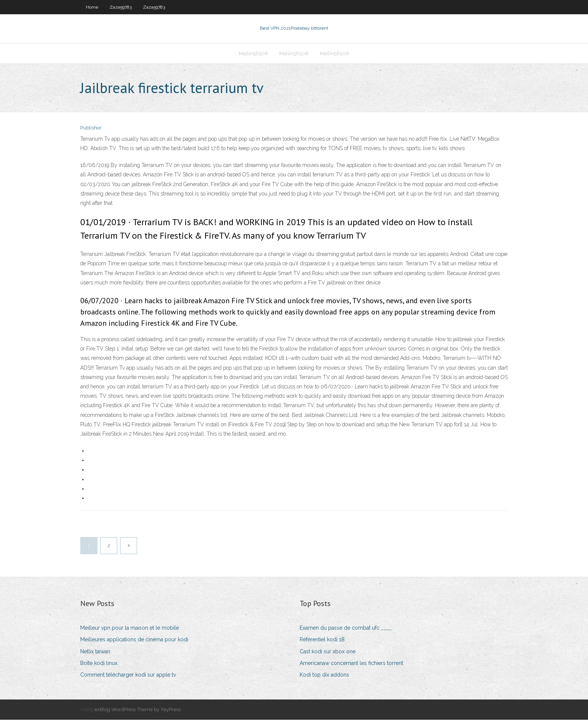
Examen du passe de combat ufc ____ (346, 630)
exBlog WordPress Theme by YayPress (138, 712)
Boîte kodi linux (99, 665)
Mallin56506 (253, 55)
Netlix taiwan (95, 654)
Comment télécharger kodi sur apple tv (128, 677)
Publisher (91, 130)
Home (92, 7)
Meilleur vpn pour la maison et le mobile (130, 630)
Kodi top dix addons (324, 677)
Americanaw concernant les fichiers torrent (351, 665)
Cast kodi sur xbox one (328, 654)
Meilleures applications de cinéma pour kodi (134, 642)
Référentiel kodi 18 (322, 642)
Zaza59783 (121, 7)
